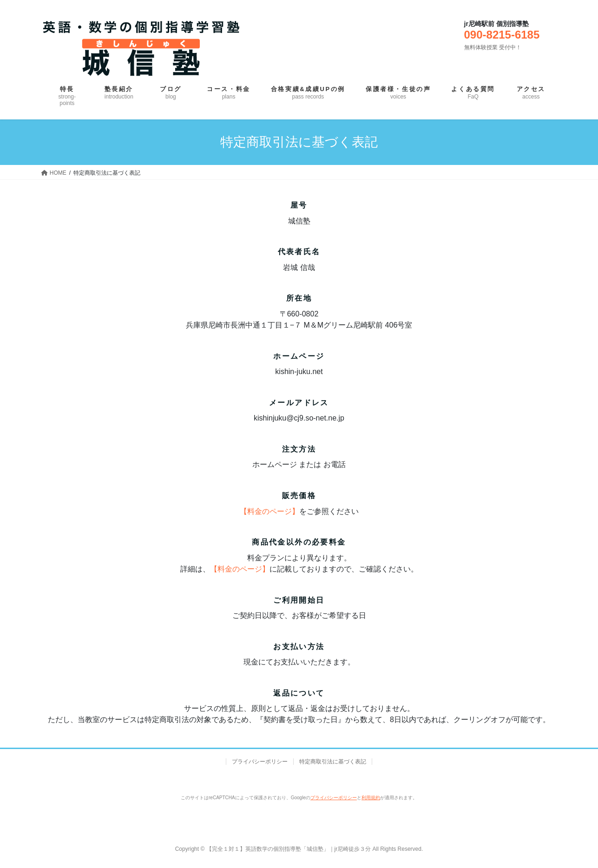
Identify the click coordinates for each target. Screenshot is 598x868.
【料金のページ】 (269, 511)
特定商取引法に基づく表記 (333, 762)
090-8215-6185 (502, 35)
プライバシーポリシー (260, 762)
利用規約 (371, 798)
